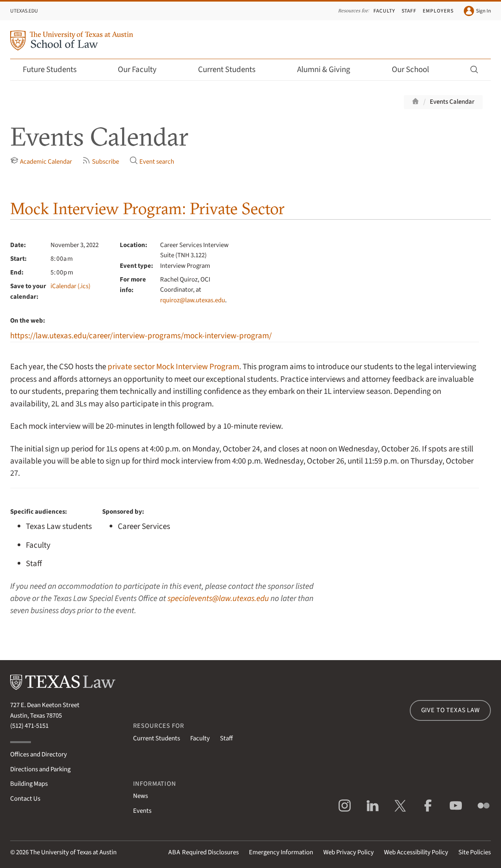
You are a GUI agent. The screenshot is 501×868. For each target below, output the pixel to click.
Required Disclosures (204, 852)
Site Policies (475, 852)
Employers (438, 11)
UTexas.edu (24, 11)
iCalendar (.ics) (70, 286)
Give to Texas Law (451, 710)
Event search (152, 161)
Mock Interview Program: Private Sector (147, 208)
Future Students (55, 69)
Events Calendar (452, 102)
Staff (409, 11)
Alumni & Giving (329, 69)
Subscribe (101, 161)
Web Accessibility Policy (416, 852)
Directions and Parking (40, 769)
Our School (416, 69)
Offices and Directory (39, 754)
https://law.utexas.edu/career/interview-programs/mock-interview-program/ (141, 336)
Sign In (477, 11)
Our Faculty (142, 69)
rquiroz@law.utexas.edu (193, 300)
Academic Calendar (41, 161)
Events (142, 811)
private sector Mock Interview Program (173, 367)
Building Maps (29, 784)
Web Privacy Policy (349, 852)
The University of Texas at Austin (73, 852)
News (141, 796)
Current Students (232, 69)
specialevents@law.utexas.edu (218, 598)
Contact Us (25, 799)
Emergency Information (281, 852)
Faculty (384, 11)
